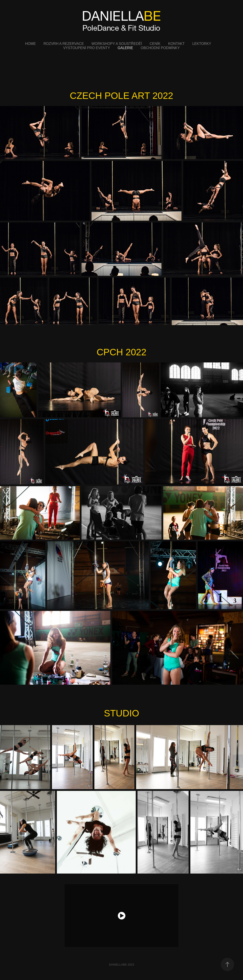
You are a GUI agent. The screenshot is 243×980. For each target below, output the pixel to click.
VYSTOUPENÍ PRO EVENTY (87, 48)
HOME (30, 44)
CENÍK (155, 44)
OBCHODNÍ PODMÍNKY (160, 48)
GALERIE (125, 48)
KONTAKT (176, 44)
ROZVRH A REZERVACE (64, 44)
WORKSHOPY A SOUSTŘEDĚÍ (117, 44)
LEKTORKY (202, 44)
